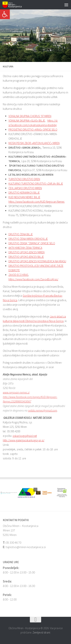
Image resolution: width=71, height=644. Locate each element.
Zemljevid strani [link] (41, 632)
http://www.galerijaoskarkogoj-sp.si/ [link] (24, 440)
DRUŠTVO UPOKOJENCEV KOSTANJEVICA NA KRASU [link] (37, 261)
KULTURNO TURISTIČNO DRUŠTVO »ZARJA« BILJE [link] (36, 184)
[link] (5, 14)
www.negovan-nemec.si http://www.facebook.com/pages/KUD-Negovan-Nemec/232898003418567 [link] (30, 397)
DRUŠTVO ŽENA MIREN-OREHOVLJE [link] (28, 239)
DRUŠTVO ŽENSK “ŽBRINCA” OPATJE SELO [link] (32, 243)
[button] (3, 36)
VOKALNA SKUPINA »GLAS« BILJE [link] (27, 121)
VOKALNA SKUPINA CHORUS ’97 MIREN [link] (30, 116)
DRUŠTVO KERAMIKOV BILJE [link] (24, 193)
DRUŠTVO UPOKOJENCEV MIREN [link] (26, 252)
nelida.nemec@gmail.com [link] (43, 410)
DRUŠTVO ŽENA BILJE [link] (21, 234)
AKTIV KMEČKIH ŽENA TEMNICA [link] (25, 248)
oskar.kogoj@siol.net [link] (25, 436)
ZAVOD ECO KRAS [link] (18, 275)
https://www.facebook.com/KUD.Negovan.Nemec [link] (37, 202)
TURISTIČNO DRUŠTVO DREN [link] (24, 179)
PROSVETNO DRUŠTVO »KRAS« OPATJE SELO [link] (33, 130)
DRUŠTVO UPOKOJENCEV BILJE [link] (26, 257)
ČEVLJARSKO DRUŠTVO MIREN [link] (25, 188)
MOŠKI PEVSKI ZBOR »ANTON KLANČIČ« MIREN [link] (34, 143)
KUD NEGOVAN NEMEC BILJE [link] (24, 197)
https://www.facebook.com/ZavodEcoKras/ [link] (33, 279)
